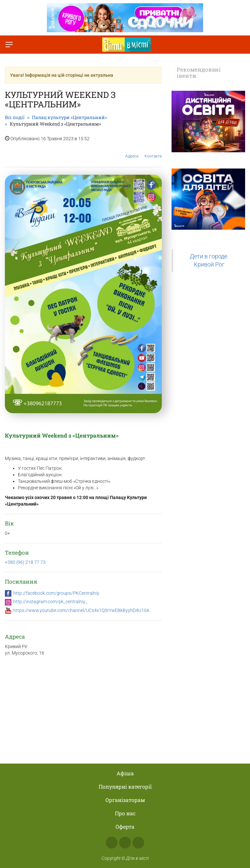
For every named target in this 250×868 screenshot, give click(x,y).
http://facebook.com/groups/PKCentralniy (56, 593)
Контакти (153, 151)
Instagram (125, 843)
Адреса (132, 151)
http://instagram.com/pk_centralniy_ (50, 602)
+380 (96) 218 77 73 (25, 562)
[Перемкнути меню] (9, 45)
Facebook (112, 843)
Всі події (15, 117)
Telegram (138, 843)
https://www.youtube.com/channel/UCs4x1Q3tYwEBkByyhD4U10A (81, 610)
